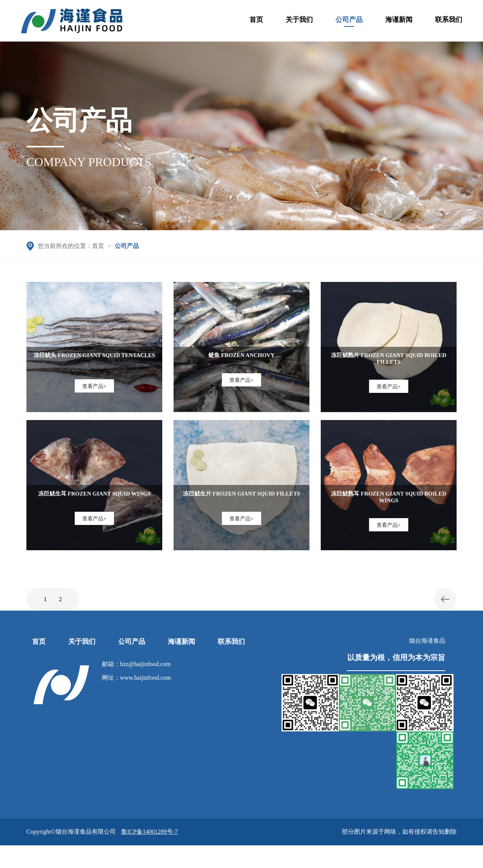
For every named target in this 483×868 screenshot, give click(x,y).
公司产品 (349, 21)
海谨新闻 (399, 22)
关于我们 (299, 22)
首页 (256, 22)
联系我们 (449, 22)
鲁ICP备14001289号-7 (149, 832)
